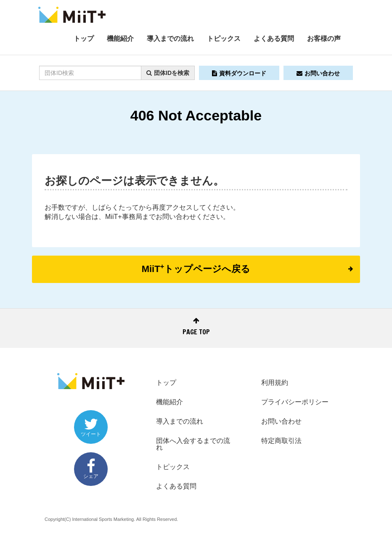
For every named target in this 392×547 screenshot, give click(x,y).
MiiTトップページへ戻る (247, 268)
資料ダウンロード (239, 73)
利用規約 (275, 383)
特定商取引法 (281, 441)
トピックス (224, 39)
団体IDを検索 (168, 73)
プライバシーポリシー (295, 402)
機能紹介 (120, 39)
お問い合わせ (318, 73)
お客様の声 (324, 39)
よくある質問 (274, 39)
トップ (84, 39)
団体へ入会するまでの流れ (193, 444)
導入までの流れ (170, 39)
